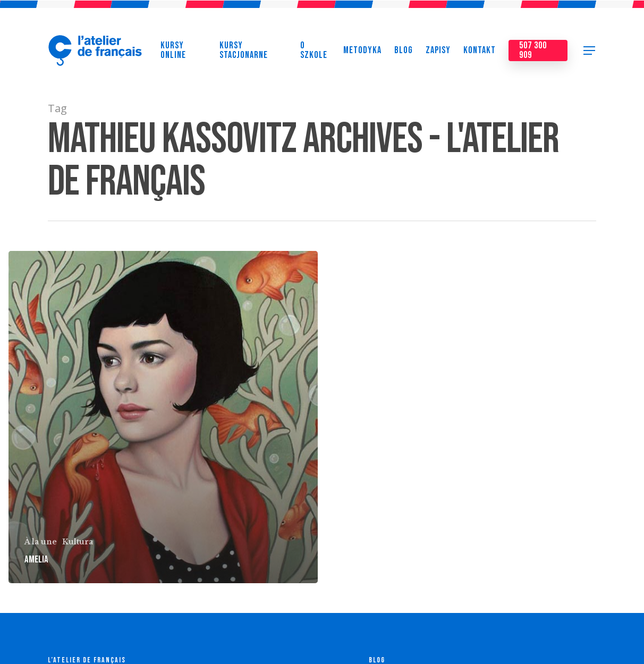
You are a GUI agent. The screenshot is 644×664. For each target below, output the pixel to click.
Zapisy (438, 53)
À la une (41, 542)
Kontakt (480, 53)
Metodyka (362, 53)
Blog (404, 53)
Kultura (78, 542)
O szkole (314, 53)
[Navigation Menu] (590, 53)
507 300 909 (533, 53)
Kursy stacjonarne (244, 53)
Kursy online (173, 53)
